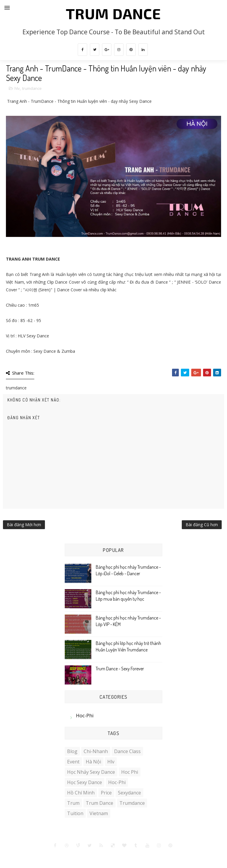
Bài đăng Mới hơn (24, 525)
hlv (17, 88)
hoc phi (130, 772)
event (73, 762)
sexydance (129, 793)
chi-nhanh (96, 751)
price (106, 793)
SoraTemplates (90, 856)
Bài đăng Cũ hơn (202, 525)
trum (73, 803)
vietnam (99, 813)
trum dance (99, 803)
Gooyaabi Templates (154, 856)
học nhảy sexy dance (91, 772)
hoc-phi (85, 716)
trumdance (32, 88)
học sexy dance (85, 782)
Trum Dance (113, 13)
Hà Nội (93, 762)
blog (72, 751)
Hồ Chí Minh (81, 793)
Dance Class (127, 751)
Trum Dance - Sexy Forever (120, 669)
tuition (75, 813)
